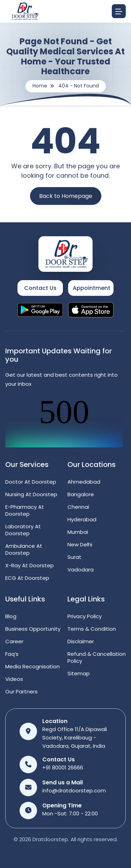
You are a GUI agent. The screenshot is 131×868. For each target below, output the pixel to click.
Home (40, 86)
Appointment (92, 288)
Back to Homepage (66, 196)
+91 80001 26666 (63, 767)
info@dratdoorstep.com (74, 790)
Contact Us (40, 288)
